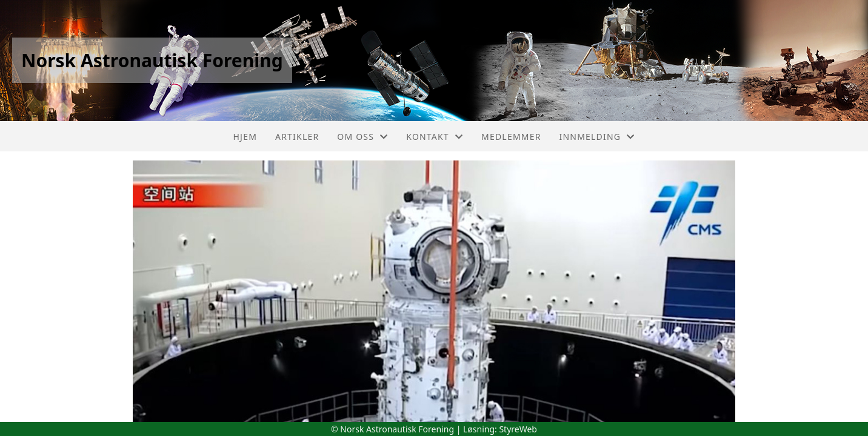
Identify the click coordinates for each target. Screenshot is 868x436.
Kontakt (435, 137)
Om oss (362, 137)
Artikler (297, 137)
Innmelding (597, 137)
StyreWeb (518, 429)
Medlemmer (511, 137)
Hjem (245, 137)
